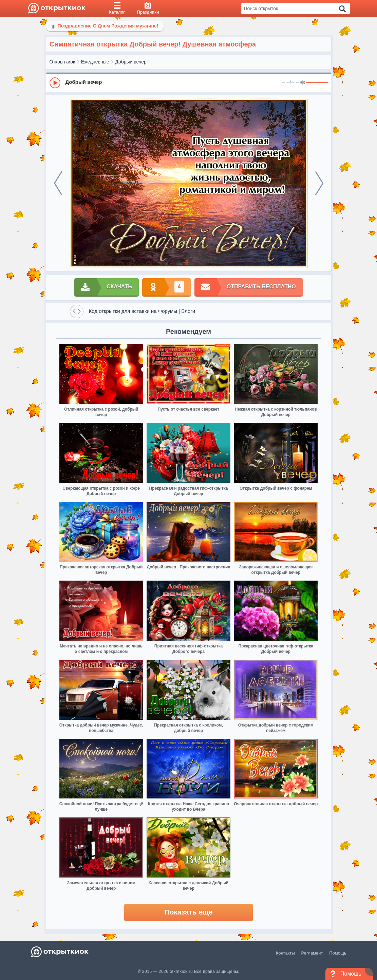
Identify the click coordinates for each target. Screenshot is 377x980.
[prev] (58, 183)
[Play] (55, 83)
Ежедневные (95, 62)
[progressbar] (317, 83)
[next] (319, 183)
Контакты (285, 953)
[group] (189, 82)
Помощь (338, 953)
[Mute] (302, 83)
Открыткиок (62, 62)
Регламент (312, 953)
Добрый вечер (131, 62)
